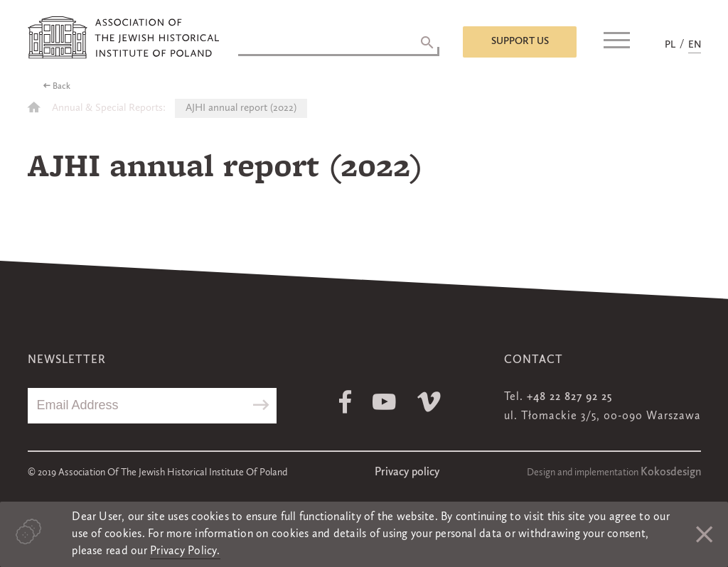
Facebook (345, 402)
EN (695, 45)
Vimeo (429, 402)
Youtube (384, 402)
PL (670, 45)
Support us (520, 41)
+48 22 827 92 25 (569, 397)
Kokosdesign (671, 472)
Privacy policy (407, 472)
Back (61, 87)
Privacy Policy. (185, 551)
